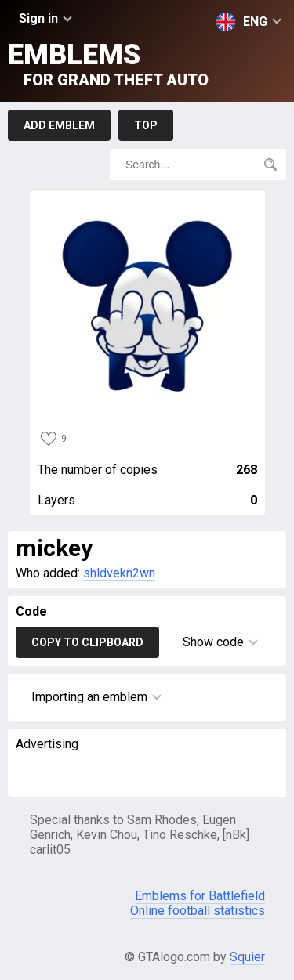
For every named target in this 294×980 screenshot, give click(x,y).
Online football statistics (198, 911)
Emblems (108, 64)
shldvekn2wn (119, 573)
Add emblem (59, 125)
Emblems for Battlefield (200, 896)
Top (146, 125)
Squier (247, 957)
